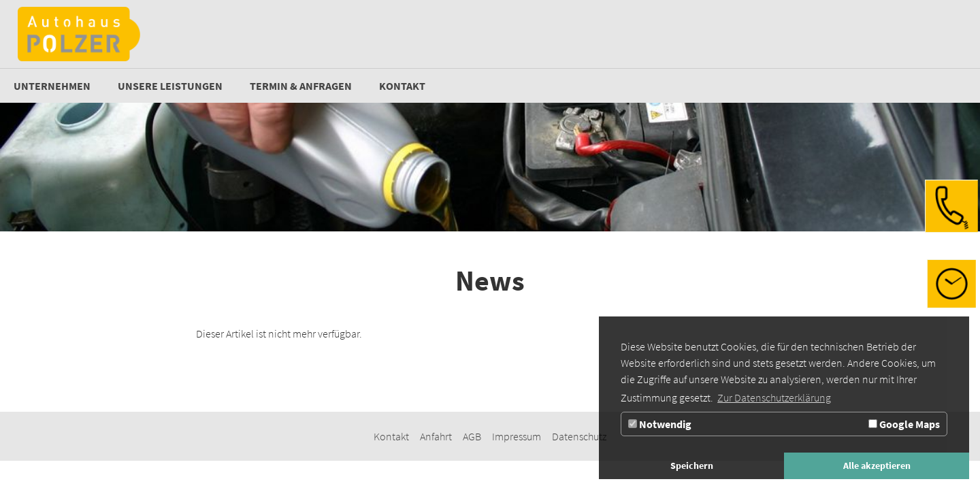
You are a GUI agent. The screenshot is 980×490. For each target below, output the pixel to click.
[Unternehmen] (52, 86)
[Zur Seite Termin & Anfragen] (301, 86)
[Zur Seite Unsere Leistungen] (170, 86)
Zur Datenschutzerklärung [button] (774, 397)
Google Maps (904, 424)
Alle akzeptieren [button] (877, 465)
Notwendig (660, 424)
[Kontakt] (402, 86)
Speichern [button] (692, 465)
